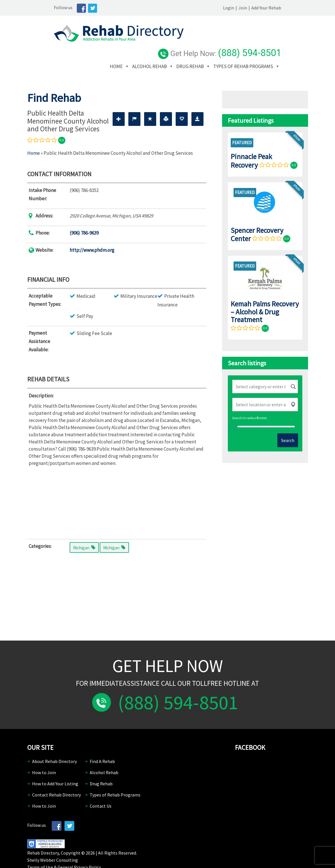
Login (255, 8)
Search (288, 423)
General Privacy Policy (79, 850)
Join (270, 8)
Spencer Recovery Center (257, 217)
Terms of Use (40, 850)
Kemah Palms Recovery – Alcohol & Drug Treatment (265, 295)
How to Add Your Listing (55, 767)
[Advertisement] (117, 484)
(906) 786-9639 (84, 216)
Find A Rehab (102, 744)
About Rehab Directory (54, 744)
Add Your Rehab (293, 8)
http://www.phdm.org (92, 233)
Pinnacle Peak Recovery (251, 143)
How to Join (44, 756)
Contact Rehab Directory (56, 778)
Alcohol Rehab (184, 41)
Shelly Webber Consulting (53, 843)
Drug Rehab (225, 41)
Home (151, 41)
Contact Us (101, 789)
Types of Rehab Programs (175, 49)
